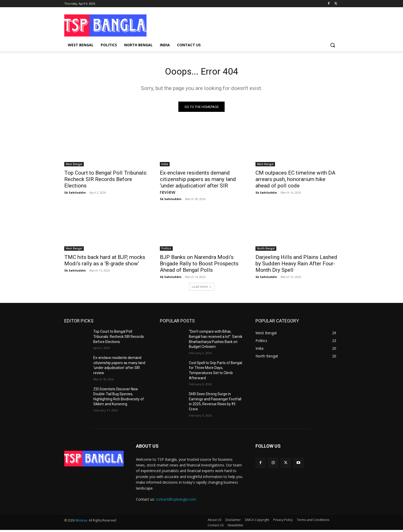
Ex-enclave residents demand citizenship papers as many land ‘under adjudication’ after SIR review (198, 184)
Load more (202, 289)
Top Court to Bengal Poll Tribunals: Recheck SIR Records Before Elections (106, 181)
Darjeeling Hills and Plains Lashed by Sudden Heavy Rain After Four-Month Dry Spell (296, 266)
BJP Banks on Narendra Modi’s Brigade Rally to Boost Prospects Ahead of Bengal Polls (199, 266)
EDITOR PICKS (79, 323)
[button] (333, 45)
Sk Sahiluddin (75, 195)
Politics (166, 250)
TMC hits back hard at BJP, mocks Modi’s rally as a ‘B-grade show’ (105, 262)
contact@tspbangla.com (176, 501)
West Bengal (74, 166)
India (165, 166)
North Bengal (266, 250)
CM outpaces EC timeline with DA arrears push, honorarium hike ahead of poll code (295, 181)
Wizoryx (81, 522)
